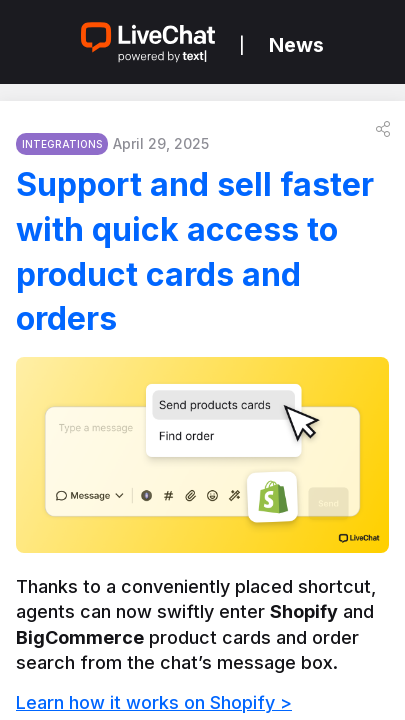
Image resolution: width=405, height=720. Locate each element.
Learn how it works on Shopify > (154, 702)
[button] (383, 129)
